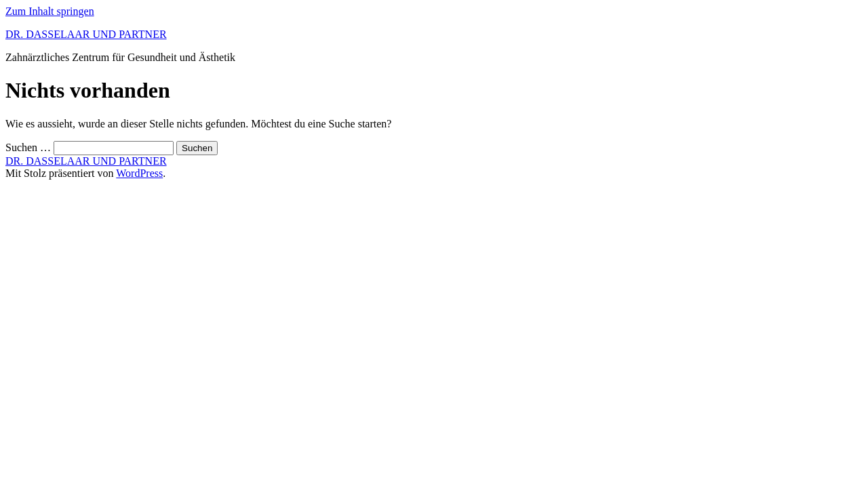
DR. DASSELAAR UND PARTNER (86, 34)
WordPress (139, 173)
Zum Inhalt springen (50, 11)
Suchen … (28, 147)
